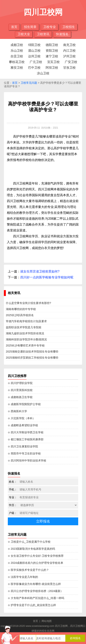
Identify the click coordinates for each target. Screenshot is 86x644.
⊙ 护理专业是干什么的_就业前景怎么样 (32, 605)
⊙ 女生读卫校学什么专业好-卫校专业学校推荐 (36, 556)
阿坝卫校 (52, 68)
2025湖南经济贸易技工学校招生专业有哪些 (32, 358)
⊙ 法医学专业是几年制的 (23, 577)
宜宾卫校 (53, 62)
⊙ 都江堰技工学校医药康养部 (26, 439)
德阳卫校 (52, 45)
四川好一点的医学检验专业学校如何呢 (47, 277)
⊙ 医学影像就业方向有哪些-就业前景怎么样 (34, 584)
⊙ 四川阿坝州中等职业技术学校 (27, 461)
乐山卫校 (17, 51)
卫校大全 (24, 34)
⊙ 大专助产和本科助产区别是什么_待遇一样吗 (36, 598)
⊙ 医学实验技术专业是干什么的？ (28, 570)
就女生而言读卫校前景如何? (40, 271)
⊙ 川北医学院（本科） (22, 418)
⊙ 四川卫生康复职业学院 (23, 446)
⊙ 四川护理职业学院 (20, 383)
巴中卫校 (34, 68)
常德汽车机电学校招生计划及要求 (26, 321)
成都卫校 (17, 45)
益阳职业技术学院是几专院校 (24, 327)
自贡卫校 (17, 56)
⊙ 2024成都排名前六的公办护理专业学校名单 (35, 563)
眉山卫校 (34, 51)
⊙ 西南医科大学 (17, 411)
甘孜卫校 (69, 68)
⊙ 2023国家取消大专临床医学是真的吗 (31, 549)
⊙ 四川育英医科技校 (20, 390)
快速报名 (62, 34)
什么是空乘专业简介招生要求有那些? (28, 303)
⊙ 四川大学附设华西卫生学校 (26, 432)
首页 (14, 27)
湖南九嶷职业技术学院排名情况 (25, 333)
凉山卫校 (43, 73)
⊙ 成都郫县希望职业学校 (23, 425)
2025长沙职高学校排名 (20, 315)
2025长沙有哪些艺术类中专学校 (25, 345)
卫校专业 (50, 27)
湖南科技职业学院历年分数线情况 (26, 339)
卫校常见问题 (29, 83)
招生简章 (30, 27)
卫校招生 (69, 27)
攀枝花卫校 (17, 62)
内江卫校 (69, 51)
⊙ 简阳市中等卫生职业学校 (24, 453)
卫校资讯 (43, 34)
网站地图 (47, 621)
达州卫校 (34, 56)
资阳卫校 (52, 51)
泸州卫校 (69, 56)
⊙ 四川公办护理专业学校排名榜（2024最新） (35, 591)
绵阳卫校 (34, 45)
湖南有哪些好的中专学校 (21, 309)
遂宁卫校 (52, 56)
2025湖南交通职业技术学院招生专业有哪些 (32, 352)
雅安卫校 (17, 68)
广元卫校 (36, 62)
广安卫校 (71, 62)
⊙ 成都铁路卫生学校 (20, 397)
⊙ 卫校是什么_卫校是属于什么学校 (29, 542)
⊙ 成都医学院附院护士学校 (24, 404)
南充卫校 (69, 45)
